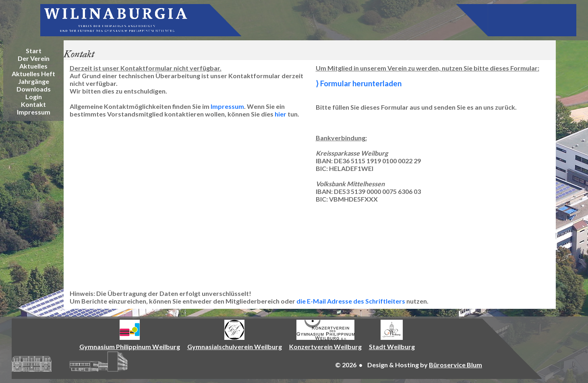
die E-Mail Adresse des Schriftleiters (351, 301)
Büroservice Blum (455, 365)
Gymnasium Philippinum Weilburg (130, 347)
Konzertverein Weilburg (325, 347)
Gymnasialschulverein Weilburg (235, 347)
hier (281, 114)
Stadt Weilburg (392, 347)
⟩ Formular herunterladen (359, 83)
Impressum (227, 106)
